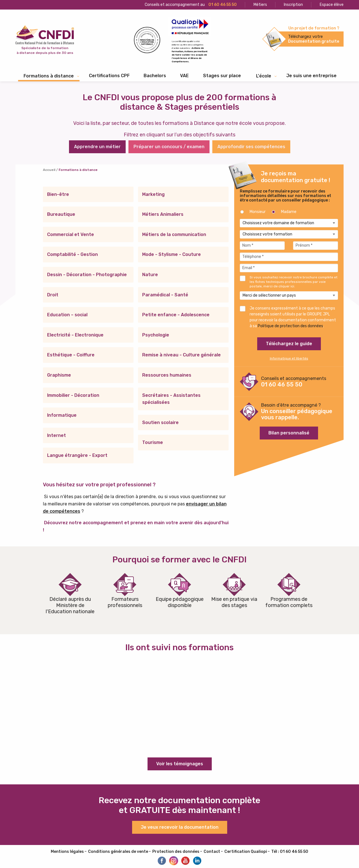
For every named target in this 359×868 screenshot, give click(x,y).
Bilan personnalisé (289, 433)
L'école (264, 76)
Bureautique (61, 214)
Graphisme (59, 375)
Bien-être (58, 194)
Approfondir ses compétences (251, 147)
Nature (150, 275)
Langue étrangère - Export (77, 455)
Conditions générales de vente (118, 852)
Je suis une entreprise (311, 76)
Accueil (49, 170)
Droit (53, 295)
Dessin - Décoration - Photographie (87, 275)
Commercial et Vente (71, 234)
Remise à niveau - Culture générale (181, 355)
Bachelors (155, 76)
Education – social (67, 315)
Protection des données (176, 852)
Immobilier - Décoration (73, 395)
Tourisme (153, 442)
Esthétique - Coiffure (71, 355)
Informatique (62, 415)
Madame (289, 212)
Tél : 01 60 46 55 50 (290, 852)
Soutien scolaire (160, 422)
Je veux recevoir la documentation (180, 827)
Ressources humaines (167, 375)
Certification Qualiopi (246, 852)
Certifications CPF (109, 76)
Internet (57, 435)
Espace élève (332, 5)
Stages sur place (222, 76)
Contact (212, 852)
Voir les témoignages (180, 764)
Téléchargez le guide (289, 344)
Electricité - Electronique (75, 335)
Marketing (153, 194)
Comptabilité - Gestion (73, 254)
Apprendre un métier (97, 147)
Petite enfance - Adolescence (176, 315)
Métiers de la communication (174, 234)
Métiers (260, 5)
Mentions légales (67, 852)
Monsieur (258, 212)
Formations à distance (49, 76)
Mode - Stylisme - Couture (172, 254)
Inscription (293, 5)
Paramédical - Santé (165, 295)
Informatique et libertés (289, 358)
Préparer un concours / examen (169, 147)
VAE (184, 76)
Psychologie (156, 335)
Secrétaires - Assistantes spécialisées (171, 399)
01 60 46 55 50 (282, 384)
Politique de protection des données (290, 326)
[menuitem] (109, 76)
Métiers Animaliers (163, 214)
